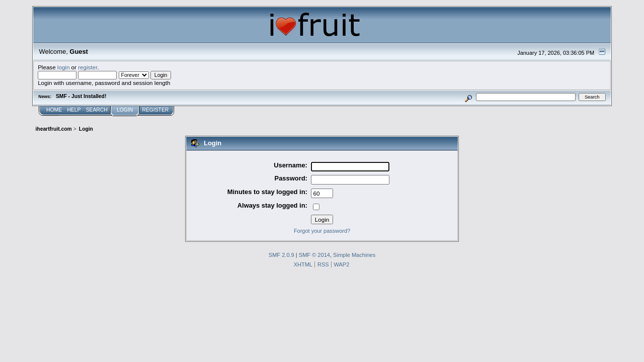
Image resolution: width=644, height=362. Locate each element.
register (88, 67)
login (64, 67)
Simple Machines (354, 255)
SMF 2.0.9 (281, 255)
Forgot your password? (322, 231)
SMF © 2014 (314, 255)
